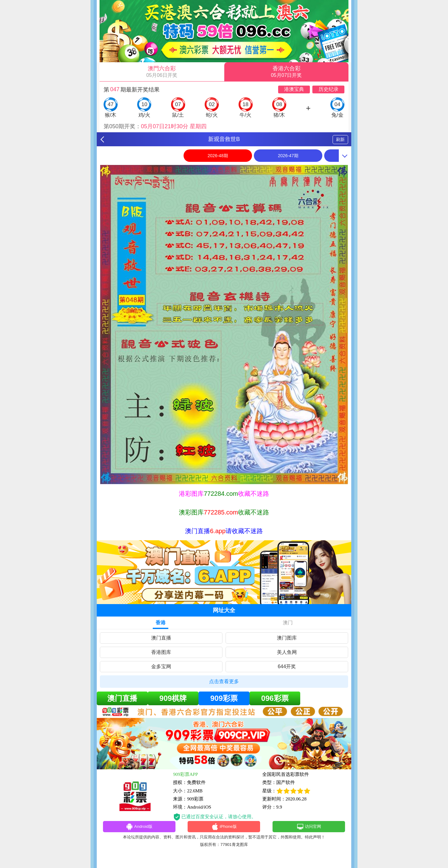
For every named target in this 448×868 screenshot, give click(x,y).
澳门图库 (287, 638)
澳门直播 (161, 638)
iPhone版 (224, 828)
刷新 (340, 139)
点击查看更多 (224, 681)
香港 (161, 623)
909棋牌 (173, 698)
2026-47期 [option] (288, 156)
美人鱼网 (287, 652)
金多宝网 (161, 666)
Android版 (139, 828)
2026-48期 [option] (218, 156)
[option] (224, 325)
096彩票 (275, 698)
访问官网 (309, 828)
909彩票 (224, 698)
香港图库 (161, 652)
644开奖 (287, 666)
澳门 (288, 623)
